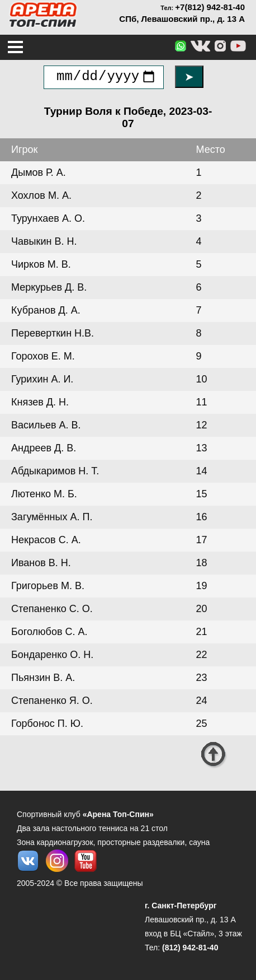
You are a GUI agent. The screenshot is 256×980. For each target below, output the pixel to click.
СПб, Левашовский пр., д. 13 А (182, 19)
